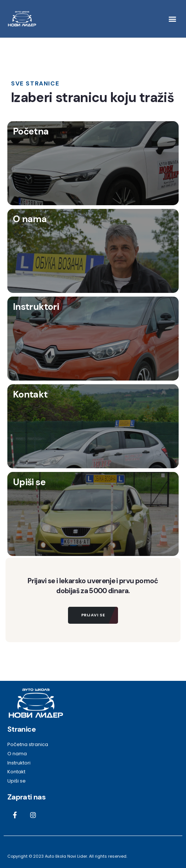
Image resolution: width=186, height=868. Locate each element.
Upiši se (29, 482)
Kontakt (30, 394)
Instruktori (36, 307)
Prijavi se (93, 615)
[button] (173, 19)
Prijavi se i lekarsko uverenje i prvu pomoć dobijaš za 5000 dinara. (93, 586)
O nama (30, 219)
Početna (31, 131)
